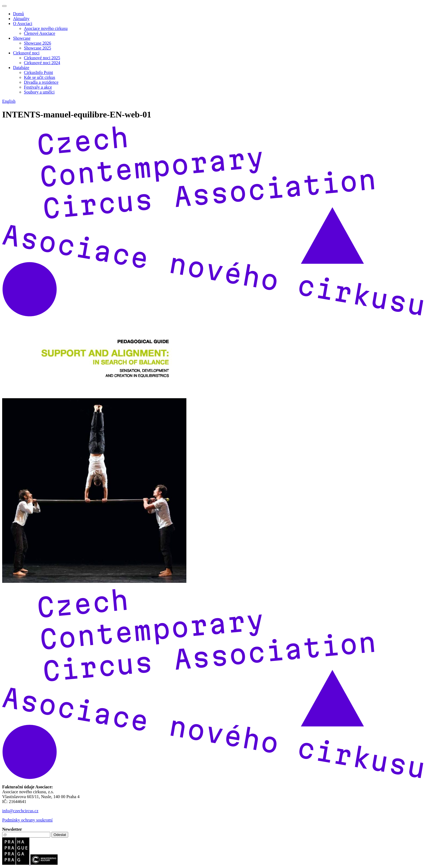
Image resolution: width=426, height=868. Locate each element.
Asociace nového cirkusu (46, 28)
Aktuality (21, 19)
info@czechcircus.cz (20, 811)
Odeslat (60, 835)
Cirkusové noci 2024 (42, 63)
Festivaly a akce (38, 87)
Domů (18, 14)
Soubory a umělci (39, 92)
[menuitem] (218, 14)
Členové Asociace (40, 33)
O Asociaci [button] (23, 24)
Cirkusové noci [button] (26, 53)
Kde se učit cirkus (40, 77)
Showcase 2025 (37, 48)
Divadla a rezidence (41, 82)
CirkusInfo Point (38, 72)
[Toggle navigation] (4, 6)
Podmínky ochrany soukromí (27, 820)
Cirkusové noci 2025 (42, 58)
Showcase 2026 (37, 43)
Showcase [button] (22, 38)
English (9, 101)
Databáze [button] (21, 68)
